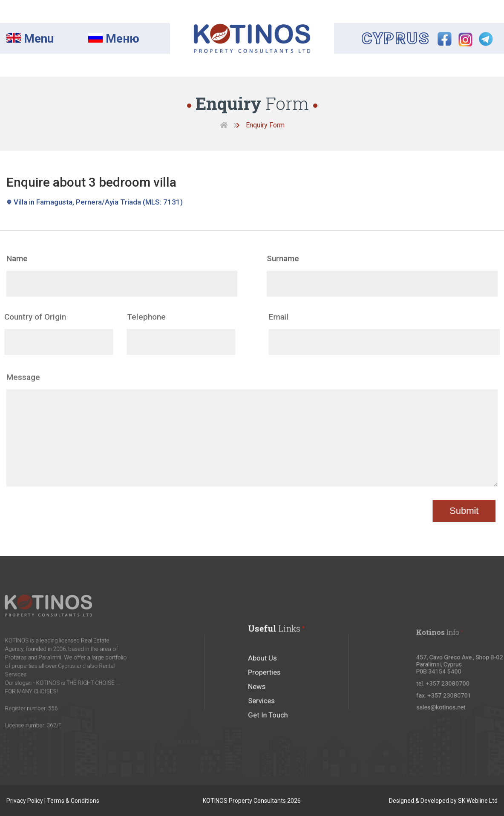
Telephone (132, 317)
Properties (266, 687)
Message (23, 391)
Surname (283, 258)
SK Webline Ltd (478, 801)
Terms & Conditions (73, 801)
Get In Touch (269, 723)
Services (264, 711)
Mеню (114, 39)
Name (17, 258)
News (260, 699)
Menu (30, 39)
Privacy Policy (25, 801)
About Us (265, 674)
